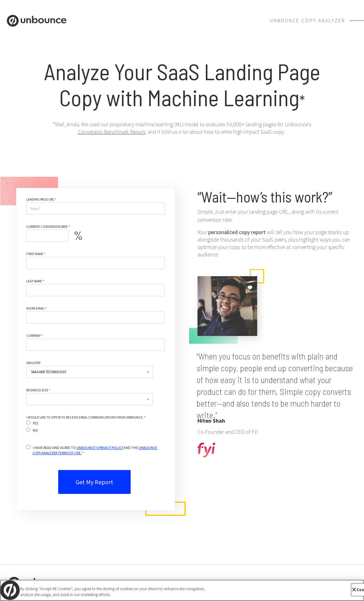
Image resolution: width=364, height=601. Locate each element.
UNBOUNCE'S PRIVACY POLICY (100, 448)
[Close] (354, 590)
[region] (182, 590)
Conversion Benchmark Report (112, 132)
